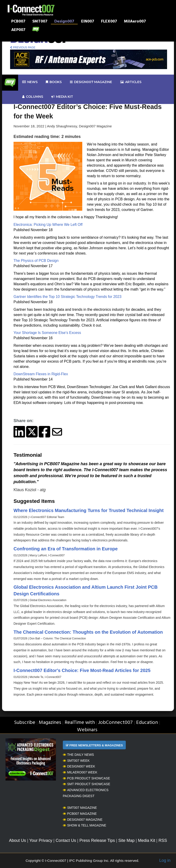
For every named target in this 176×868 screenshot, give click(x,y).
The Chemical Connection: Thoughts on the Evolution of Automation (88, 632)
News (30, 82)
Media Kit (147, 840)
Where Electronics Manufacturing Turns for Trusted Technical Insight (89, 510)
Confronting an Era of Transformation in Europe (66, 549)
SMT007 (40, 22)
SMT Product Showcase (87, 784)
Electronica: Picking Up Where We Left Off (48, 225)
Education (147, 723)
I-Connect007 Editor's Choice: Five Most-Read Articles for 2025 (82, 670)
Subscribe (25, 723)
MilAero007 (135, 22)
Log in (165, 860)
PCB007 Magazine (80, 814)
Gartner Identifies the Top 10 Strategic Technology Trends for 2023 (67, 297)
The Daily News (78, 755)
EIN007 (88, 22)
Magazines (50, 723)
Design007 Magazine (83, 820)
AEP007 (18, 30)
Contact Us (66, 840)
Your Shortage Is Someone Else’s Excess (47, 333)
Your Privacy (41, 840)
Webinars (87, 730)
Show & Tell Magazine (84, 825)
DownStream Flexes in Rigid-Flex (41, 374)
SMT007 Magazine (80, 808)
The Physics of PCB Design (36, 261)
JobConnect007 (115, 723)
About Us (17, 840)
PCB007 (18, 22)
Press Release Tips (97, 840)
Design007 (64, 22)
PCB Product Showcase (86, 778)
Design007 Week (79, 766)
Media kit (62, 97)
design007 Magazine (91, 82)
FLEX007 (109, 22)
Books (54, 82)
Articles (131, 82)
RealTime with (80, 723)
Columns (33, 97)
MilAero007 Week (80, 772)
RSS (163, 840)
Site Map (126, 840)
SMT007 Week (76, 761)
